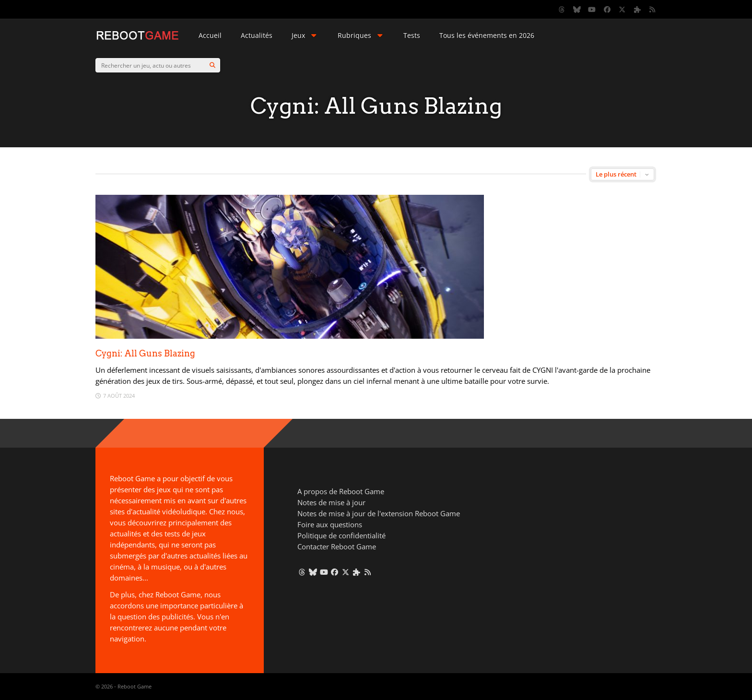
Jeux (305, 35)
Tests (412, 35)
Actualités (257, 35)
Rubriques (361, 35)
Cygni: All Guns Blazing (145, 353)
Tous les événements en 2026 (487, 35)
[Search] (212, 65)
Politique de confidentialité (341, 535)
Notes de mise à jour (331, 502)
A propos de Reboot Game (341, 491)
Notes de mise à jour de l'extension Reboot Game (379, 513)
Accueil (210, 35)
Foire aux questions (330, 524)
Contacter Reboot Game (337, 546)
